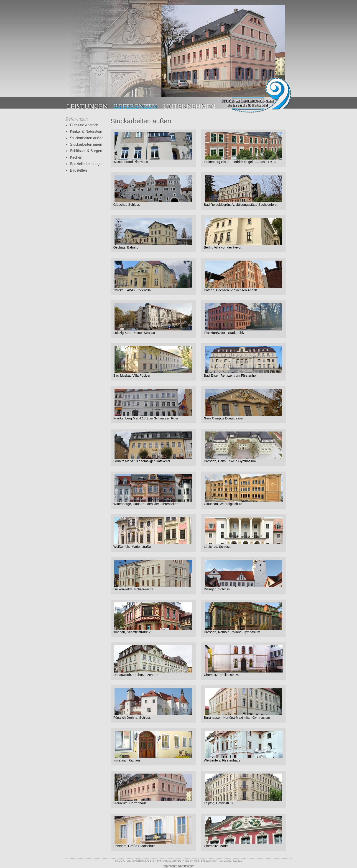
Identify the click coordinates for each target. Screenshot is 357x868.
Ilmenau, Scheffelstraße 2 (153, 618)
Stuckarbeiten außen (87, 138)
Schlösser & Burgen (86, 151)
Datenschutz (186, 866)
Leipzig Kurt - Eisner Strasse (153, 319)
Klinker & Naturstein (86, 131)
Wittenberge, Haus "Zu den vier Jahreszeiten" (153, 490)
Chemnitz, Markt (244, 832)
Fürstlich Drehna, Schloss (153, 704)
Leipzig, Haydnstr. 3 (244, 789)
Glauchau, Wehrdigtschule (244, 490)
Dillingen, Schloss (244, 575)
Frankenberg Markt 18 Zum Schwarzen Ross (153, 404)
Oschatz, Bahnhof (153, 233)
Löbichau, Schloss (244, 533)
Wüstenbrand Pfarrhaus (153, 148)
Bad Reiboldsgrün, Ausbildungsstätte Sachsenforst (244, 191)
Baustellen (78, 170)
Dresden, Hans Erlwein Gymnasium (244, 447)
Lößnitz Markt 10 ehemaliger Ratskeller (153, 447)
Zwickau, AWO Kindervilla (153, 276)
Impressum (170, 866)
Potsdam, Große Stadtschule (153, 832)
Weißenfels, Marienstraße (153, 533)
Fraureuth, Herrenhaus (153, 789)
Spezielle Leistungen (87, 164)
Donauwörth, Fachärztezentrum (153, 661)
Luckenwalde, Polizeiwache (153, 575)
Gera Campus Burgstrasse (244, 404)
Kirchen (76, 157)
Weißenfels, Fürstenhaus (244, 746)
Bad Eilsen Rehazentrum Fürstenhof (244, 362)
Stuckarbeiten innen (86, 144)
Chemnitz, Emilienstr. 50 (244, 661)
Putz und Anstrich (84, 125)
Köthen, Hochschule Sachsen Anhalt (244, 276)
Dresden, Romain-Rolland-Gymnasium (244, 618)
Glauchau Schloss (153, 191)
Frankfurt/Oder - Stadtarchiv (244, 319)
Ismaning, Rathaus (153, 746)
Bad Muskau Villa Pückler (153, 362)
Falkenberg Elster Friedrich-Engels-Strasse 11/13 (244, 148)
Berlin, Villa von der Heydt (244, 233)
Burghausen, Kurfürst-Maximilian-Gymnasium (244, 704)
